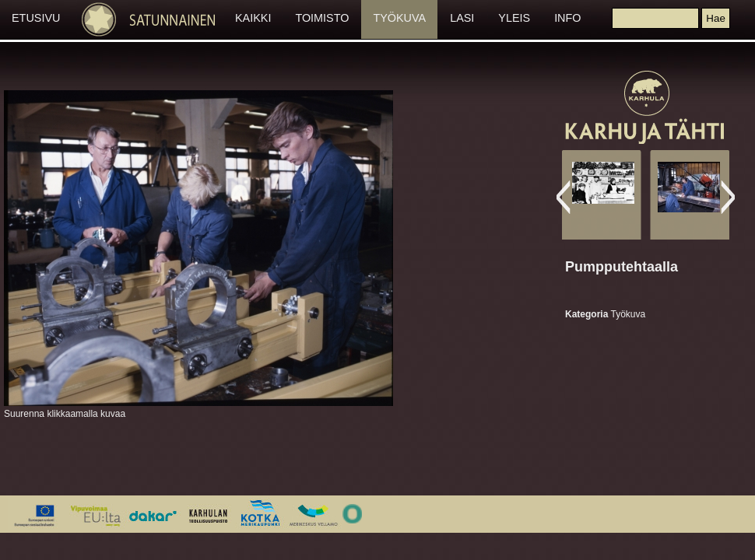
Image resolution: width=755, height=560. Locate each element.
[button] (715, 18)
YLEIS (514, 18)
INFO (567, 18)
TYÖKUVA (399, 18)
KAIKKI (253, 18)
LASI (462, 18)
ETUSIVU (36, 18)
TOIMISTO (322, 18)
